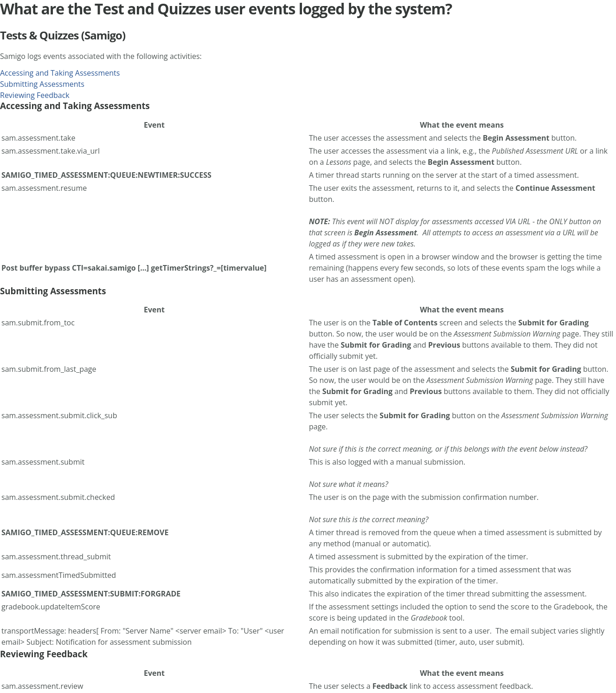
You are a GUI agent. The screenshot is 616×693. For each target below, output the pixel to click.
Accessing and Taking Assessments (60, 73)
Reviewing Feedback (35, 95)
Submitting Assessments (42, 84)
